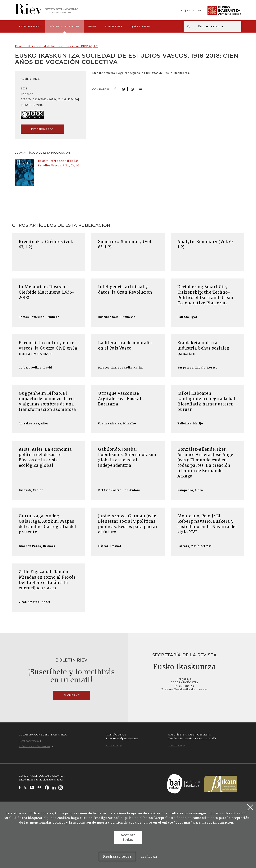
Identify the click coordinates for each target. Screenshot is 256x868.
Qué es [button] (140, 26)
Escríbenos (114, 746)
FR (194, 11)
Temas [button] (92, 26)
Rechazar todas (117, 857)
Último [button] (30, 26)
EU (183, 11)
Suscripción (177, 746)
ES (188, 11)
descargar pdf (42, 129)
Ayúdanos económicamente (36, 746)
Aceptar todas (128, 837)
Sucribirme (72, 695)
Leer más (183, 823)
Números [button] (64, 29)
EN (200, 11)
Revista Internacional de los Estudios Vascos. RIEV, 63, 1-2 (56, 46)
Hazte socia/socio (30, 741)
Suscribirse (114, 26)
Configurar (149, 857)
